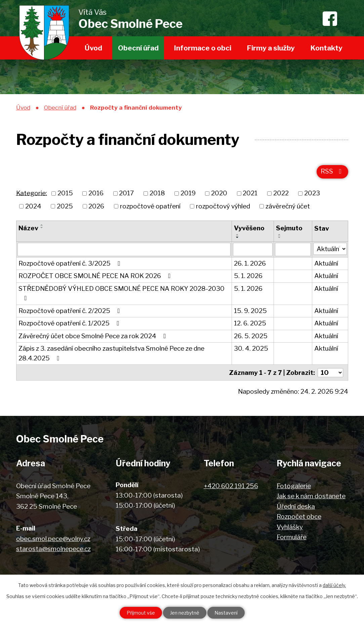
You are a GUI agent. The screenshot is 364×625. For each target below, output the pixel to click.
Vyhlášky (290, 527)
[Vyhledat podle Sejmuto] (293, 249)
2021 (250, 193)
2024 (33, 206)
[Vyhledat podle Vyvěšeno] (253, 249)
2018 (157, 193)
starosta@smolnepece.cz (53, 549)
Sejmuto (289, 228)
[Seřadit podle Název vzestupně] (42, 225)
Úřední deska (296, 506)
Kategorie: (32, 193)
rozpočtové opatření (150, 206)
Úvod (93, 48)
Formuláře (292, 537)
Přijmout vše (141, 613)
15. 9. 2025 (250, 311)
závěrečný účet (288, 206)
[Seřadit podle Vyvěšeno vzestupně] (238, 235)
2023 (312, 193)
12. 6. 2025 (250, 323)
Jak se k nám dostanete (311, 496)
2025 (65, 206)
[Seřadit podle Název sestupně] (42, 228)
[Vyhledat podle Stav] (330, 249)
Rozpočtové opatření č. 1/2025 (70, 323)
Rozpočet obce (299, 517)
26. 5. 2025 (251, 336)
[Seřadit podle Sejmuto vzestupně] (280, 235)
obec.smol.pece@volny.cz (53, 539)
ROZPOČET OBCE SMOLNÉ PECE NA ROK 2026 (96, 276)
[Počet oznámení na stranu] (330, 373)
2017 (126, 193)
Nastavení (226, 613)
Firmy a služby (271, 48)
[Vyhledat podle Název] (124, 249)
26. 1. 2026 (250, 263)
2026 (96, 206)
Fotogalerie (294, 486)
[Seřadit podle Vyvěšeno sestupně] (238, 237)
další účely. (334, 585)
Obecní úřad (138, 48)
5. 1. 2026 (248, 276)
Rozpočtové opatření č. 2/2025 (71, 311)
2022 (281, 193)
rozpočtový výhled (223, 206)
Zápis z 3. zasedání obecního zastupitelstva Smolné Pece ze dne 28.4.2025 (111, 353)
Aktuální (326, 263)
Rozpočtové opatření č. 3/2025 (71, 263)
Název (28, 228)
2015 (65, 193)
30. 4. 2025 (251, 348)
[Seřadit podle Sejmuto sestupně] (280, 237)
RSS (332, 171)
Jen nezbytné (185, 613)
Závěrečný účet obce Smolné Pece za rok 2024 (94, 336)
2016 (96, 193)
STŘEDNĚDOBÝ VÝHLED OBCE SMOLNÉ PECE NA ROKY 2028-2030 (122, 293)
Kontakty (327, 48)
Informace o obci (203, 48)
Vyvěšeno (249, 228)
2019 (188, 193)
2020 (219, 193)
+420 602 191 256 (231, 486)
